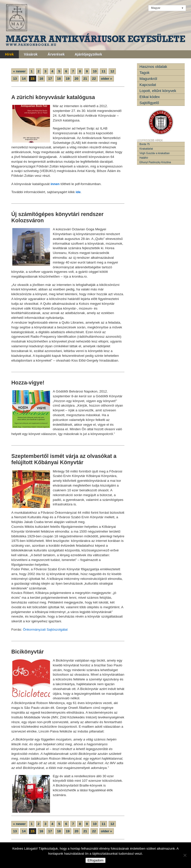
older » (107, 79)
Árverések (56, 54)
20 (77, 79)
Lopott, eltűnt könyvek (158, 91)
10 (95, 71)
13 (15, 79)
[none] (167, 8)
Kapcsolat (148, 85)
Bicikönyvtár (28, 652)
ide (78, 192)
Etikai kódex (150, 97)
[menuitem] (167, 8)
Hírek (9, 54)
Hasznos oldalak (153, 67)
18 (59, 79)
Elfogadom (95, 860)
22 (94, 79)
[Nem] (185, 855)
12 (112, 71)
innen (55, 184)
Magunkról (148, 79)
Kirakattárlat (146, 149)
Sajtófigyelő (149, 103)
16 (41, 79)
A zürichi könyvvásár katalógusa (53, 97)
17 (50, 79)
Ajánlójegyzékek (88, 54)
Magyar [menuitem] (156, 8)
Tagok (145, 73)
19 (68, 79)
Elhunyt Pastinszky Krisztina (155, 162)
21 (85, 79)
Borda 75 (145, 144)
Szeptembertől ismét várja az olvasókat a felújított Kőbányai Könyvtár (64, 459)
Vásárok (31, 54)
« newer (19, 71)
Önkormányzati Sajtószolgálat (45, 630)
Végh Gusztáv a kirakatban (155, 153)
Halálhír (144, 158)
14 (24, 79)
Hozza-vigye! (28, 383)
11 (103, 71)
